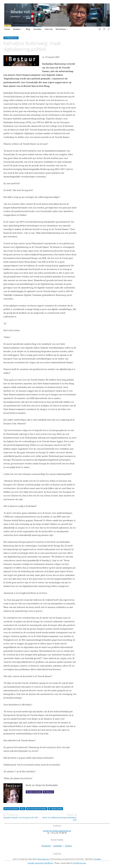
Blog (28, 29)
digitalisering (12, 809)
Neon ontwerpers (44, 859)
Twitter (68, 846)
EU (23, 809)
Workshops (61, 29)
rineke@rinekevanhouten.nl (57, 831)
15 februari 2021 (11, 38)
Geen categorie (35, 792)
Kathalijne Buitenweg (38, 809)
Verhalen (37, 29)
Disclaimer (98, 859)
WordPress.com (80, 863)
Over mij (49, 29)
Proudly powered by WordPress (40, 863)
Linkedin (58, 846)
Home (7, 29)
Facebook (46, 846)
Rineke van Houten (28, 12)
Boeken (17, 29)
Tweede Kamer (56, 809)
